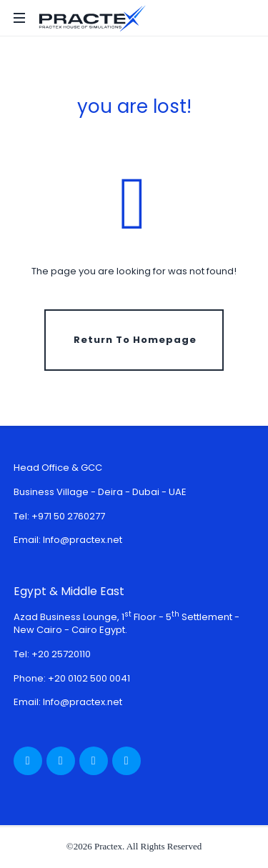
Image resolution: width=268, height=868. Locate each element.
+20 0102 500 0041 (89, 678)
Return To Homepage (135, 340)
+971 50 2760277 (68, 516)
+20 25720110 (61, 654)
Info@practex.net (83, 540)
